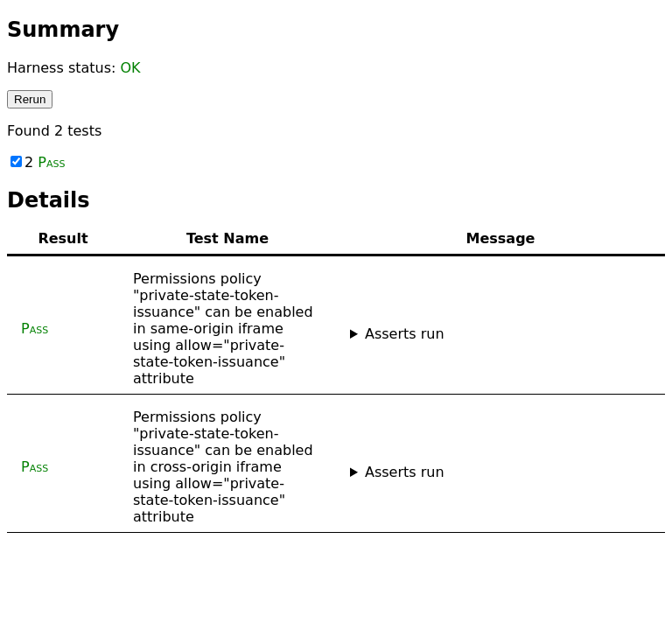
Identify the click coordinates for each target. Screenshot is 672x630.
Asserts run (405, 334)
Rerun (30, 99)
